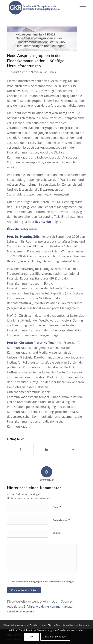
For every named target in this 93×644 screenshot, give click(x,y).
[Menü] (81, 8)
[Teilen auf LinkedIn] (46, 449)
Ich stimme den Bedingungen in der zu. (44, 582)
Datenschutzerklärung (60, 582)
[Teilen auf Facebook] (20, 449)
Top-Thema (49, 72)
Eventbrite (43, 222)
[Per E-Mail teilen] (73, 449)
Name (57, 507)
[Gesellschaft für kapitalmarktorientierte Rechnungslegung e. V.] (39, 8)
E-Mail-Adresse (61, 520)
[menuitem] (81, 8)
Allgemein (36, 72)
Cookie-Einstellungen (55, 637)
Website (57, 533)
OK (32, 637)
